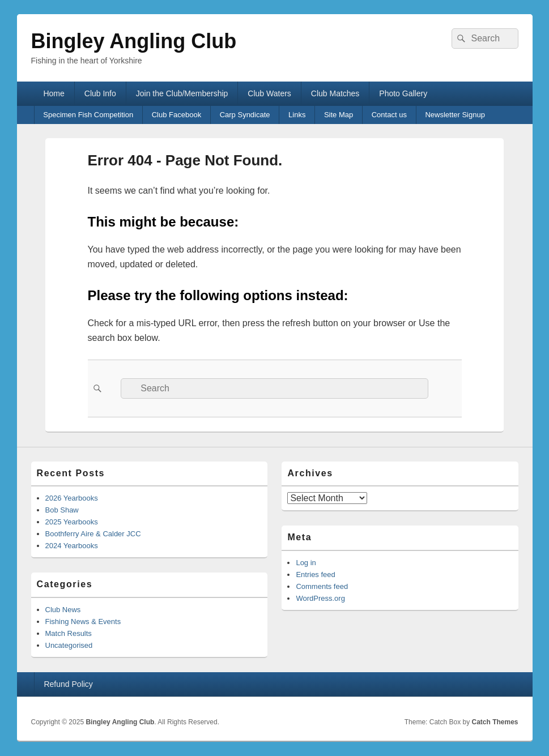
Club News (63, 610)
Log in (306, 563)
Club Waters (269, 93)
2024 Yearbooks (72, 546)
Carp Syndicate (245, 115)
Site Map (339, 115)
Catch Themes (495, 722)
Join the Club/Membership (182, 93)
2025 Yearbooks (72, 522)
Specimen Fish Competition (88, 115)
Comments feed (322, 586)
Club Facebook (176, 115)
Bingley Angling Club (134, 41)
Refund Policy (68, 684)
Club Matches (335, 93)
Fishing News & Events (83, 622)
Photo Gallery (403, 93)
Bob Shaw (62, 510)
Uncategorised (69, 645)
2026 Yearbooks (72, 498)
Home (54, 93)
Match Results (69, 633)
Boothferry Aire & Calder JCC (93, 534)
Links (297, 115)
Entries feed (315, 575)
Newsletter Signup (455, 115)
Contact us (389, 115)
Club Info (100, 93)
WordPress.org (320, 598)
